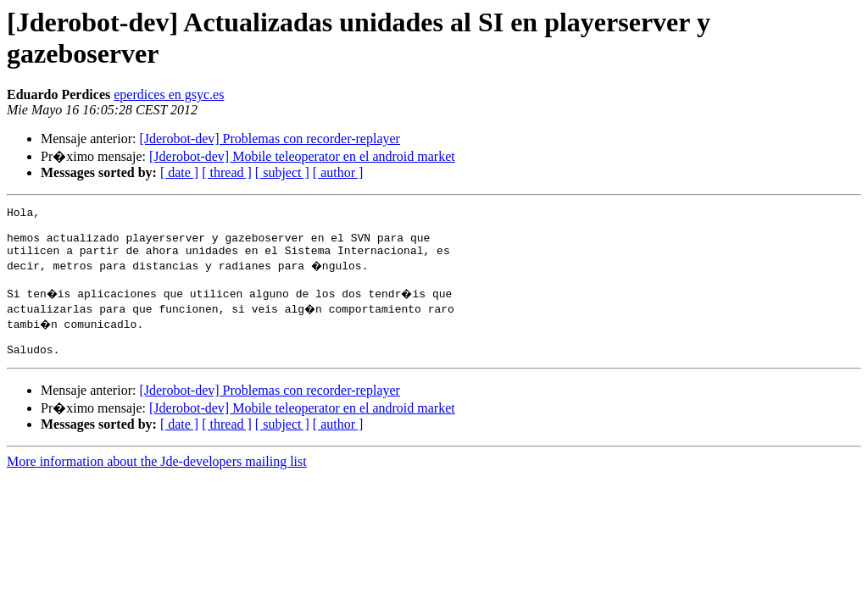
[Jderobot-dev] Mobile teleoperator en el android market (302, 156)
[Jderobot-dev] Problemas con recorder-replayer (270, 139)
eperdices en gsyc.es (169, 94)
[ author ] (338, 172)
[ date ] (179, 172)
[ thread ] (227, 172)
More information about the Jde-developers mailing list (157, 479)
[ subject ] (282, 172)
